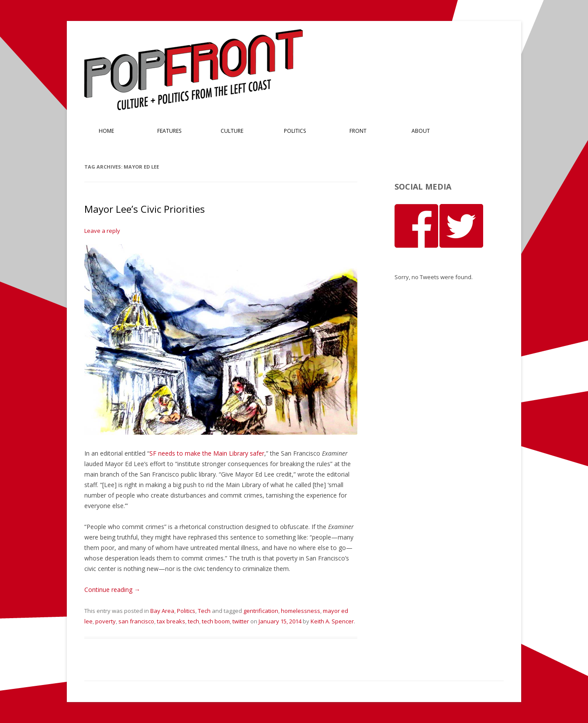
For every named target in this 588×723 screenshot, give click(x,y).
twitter (241, 621)
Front (358, 131)
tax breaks (171, 621)
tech (194, 621)
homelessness (301, 611)
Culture (232, 131)
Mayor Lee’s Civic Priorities (145, 209)
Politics (295, 131)
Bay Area (162, 611)
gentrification (261, 611)
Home (106, 131)
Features (169, 131)
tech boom (216, 621)
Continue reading (112, 590)
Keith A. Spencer (332, 621)
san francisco (136, 621)
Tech (204, 611)
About (421, 131)
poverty (105, 621)
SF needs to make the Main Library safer (207, 453)
